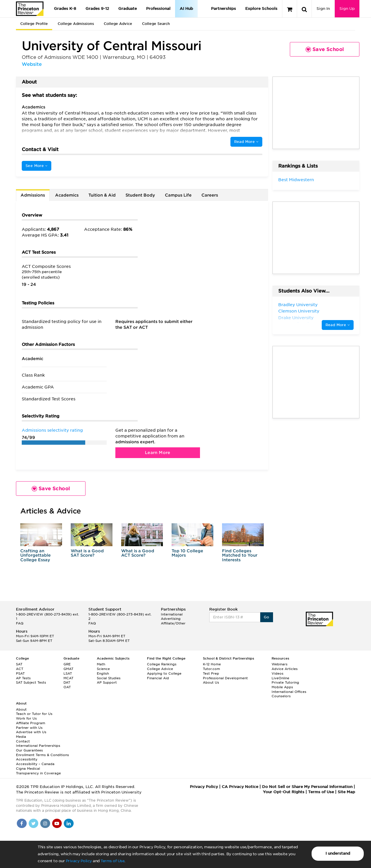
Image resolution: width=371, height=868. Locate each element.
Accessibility (27, 759)
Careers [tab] (210, 195)
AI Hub (186, 9)
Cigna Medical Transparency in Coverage (38, 771)
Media (21, 737)
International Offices (289, 692)
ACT (20, 669)
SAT (19, 664)
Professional (158, 9)
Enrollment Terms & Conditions (42, 755)
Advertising (171, 619)
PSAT (20, 673)
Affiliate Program (31, 723)
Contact (23, 741)
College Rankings (162, 664)
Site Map (346, 792)
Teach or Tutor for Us (34, 714)
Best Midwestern (296, 180)
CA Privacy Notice (240, 787)
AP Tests (23, 678)
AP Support (107, 682)
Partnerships (223, 9)
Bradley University (298, 305)
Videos (278, 673)
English (103, 673)
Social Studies (109, 678)
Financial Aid (158, 678)
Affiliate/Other (173, 623)
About (21, 709)
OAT (67, 687)
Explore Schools (261, 9)
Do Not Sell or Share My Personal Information (307, 787)
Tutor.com (211, 669)
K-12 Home (212, 664)
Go (267, 617)
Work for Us (26, 718)
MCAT (68, 678)
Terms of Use (112, 861)
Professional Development (225, 678)
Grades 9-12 (97, 9)
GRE (67, 664)
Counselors (281, 696)
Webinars (280, 664)
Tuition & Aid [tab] (102, 195)
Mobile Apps (282, 687)
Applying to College (164, 673)
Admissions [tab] (33, 195)
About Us (211, 682)
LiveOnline (280, 678)
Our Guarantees (29, 750)
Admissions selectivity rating (52, 430)
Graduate (128, 9)
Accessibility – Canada (35, 764)
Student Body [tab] (140, 195)
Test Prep (211, 673)
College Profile (34, 24)
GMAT (68, 669)
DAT (67, 682)
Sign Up (347, 9)
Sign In (323, 9)
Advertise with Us (31, 732)
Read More (246, 142)
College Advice (118, 24)
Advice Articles (285, 669)
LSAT (68, 673)
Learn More (158, 453)
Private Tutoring (285, 682)
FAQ (20, 623)
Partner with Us (29, 728)
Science (103, 669)
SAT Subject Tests (31, 682)
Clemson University (299, 311)
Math (101, 664)
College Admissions (76, 24)
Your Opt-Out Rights (284, 792)
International (172, 614)
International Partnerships (38, 746)
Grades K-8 (65, 9)
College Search (156, 24)
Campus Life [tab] (178, 195)
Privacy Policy (79, 861)
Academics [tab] (67, 195)
